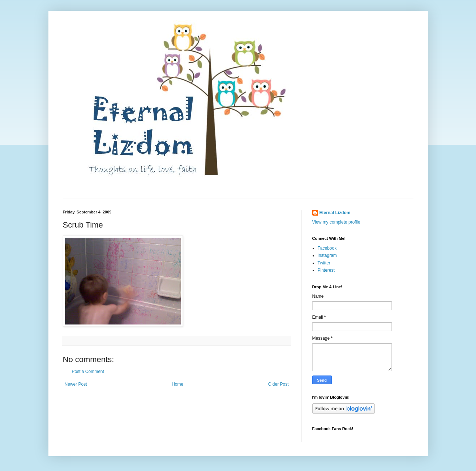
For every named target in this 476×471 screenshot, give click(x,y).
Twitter (324, 263)
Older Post (278, 384)
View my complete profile (336, 222)
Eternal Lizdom (335, 213)
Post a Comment (88, 372)
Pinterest (326, 270)
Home (177, 384)
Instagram (327, 255)
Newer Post (76, 384)
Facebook (327, 248)
